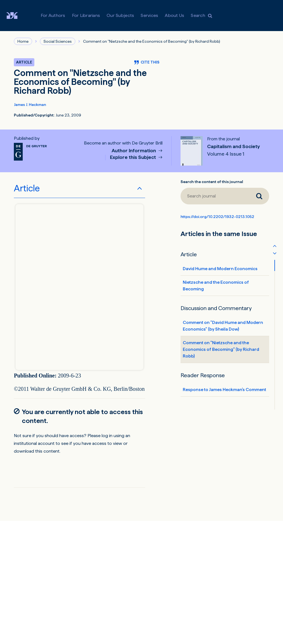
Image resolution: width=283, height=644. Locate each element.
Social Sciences (58, 41)
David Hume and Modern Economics (220, 269)
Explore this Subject (133, 157)
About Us (174, 15)
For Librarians (86, 15)
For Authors (53, 15)
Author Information (134, 151)
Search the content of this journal (212, 182)
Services (149, 15)
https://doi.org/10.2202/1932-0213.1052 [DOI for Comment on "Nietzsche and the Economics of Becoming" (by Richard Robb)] (217, 217)
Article (27, 188)
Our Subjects (120, 15)
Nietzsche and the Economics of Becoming (216, 286)
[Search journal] (215, 196)
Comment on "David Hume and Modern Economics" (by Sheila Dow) (223, 326)
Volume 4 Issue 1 (226, 154)
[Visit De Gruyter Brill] (16, 16)
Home (23, 41)
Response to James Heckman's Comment (224, 390)
